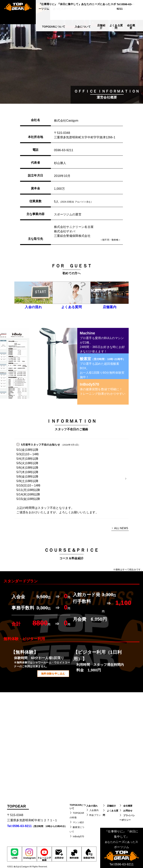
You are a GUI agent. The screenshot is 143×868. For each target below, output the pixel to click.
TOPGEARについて (54, 27)
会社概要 (128, 806)
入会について (83, 27)
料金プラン (95, 815)
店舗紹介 (111, 806)
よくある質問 (116, 27)
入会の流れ (92, 806)
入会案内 (94, 810)
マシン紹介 (79, 822)
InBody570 (78, 837)
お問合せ (128, 811)
